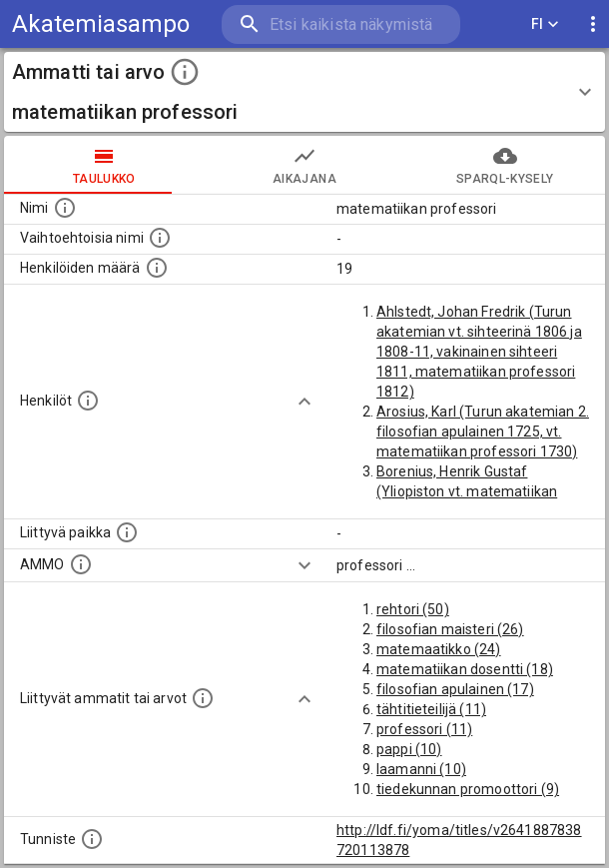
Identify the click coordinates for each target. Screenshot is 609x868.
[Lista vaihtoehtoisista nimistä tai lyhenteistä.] (160, 238)
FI (545, 24)
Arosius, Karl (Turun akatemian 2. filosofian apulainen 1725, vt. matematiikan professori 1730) (483, 432)
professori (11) (424, 729)
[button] (304, 92)
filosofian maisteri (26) (450, 629)
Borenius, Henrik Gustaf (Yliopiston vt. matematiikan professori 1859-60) (467, 491)
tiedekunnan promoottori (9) (468, 789)
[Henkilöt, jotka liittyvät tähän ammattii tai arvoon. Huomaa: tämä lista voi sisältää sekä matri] (88, 401)
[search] (341, 24)
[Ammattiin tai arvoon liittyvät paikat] (127, 532)
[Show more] (304, 402)
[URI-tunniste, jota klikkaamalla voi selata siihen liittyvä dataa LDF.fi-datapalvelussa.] (92, 839)
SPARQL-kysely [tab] (505, 165)
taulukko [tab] (104, 165)
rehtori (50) (413, 609)
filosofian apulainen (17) (455, 689)
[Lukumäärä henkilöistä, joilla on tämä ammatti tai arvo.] (157, 268)
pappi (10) (409, 749)
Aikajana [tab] (305, 165)
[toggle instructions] (185, 72)
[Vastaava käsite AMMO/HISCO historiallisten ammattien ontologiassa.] (81, 564)
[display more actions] (593, 24)
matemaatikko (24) (439, 649)
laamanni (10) (421, 769)
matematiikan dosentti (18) (465, 669)
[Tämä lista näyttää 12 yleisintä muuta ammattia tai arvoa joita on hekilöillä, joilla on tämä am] (203, 698)
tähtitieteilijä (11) (431, 709)
